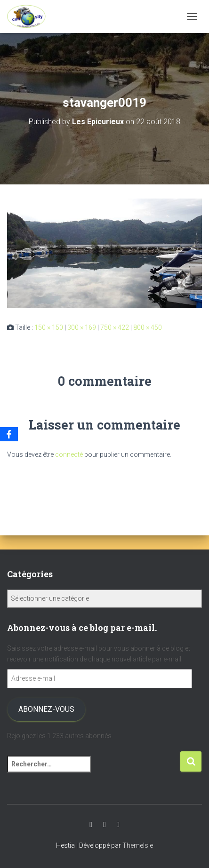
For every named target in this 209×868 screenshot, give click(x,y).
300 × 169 (82, 327)
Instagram (104, 825)
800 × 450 (148, 327)
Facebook (118, 825)
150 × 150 (49, 327)
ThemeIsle (138, 845)
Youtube (91, 825)
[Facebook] (9, 434)
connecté (69, 454)
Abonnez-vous (46, 709)
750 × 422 (115, 327)
